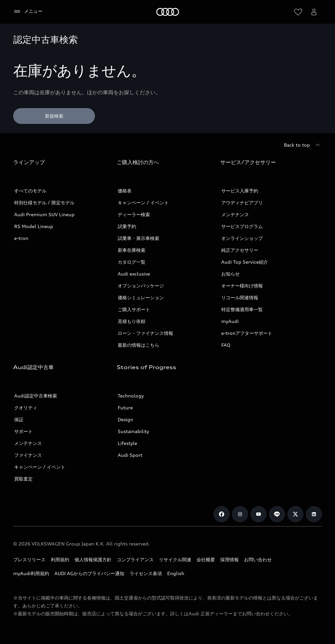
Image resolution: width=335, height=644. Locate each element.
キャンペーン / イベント (143, 203)
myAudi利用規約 (31, 573)
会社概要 (206, 559)
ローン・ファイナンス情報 (145, 333)
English (176, 573)
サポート (23, 431)
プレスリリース (29, 559)
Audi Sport (130, 455)
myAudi (230, 321)
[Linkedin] (314, 514)
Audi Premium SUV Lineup (44, 214)
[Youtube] (259, 514)
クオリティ (26, 408)
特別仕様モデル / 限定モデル (44, 203)
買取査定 (23, 479)
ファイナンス (28, 455)
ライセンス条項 (146, 573)
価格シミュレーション (141, 297)
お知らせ (230, 274)
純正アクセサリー (240, 250)
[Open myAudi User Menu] (314, 12)
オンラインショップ (242, 238)
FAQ (226, 345)
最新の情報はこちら (138, 345)
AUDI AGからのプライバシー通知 (89, 573)
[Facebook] (222, 514)
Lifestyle (127, 443)
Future (125, 408)
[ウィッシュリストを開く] (298, 12)
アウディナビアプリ (242, 203)
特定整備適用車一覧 (242, 309)
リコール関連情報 (240, 297)
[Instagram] (240, 514)
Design (125, 419)
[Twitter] (295, 514)
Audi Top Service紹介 (245, 262)
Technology (131, 396)
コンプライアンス (135, 559)
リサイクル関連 (175, 559)
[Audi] (168, 12)
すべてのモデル (30, 191)
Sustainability (133, 431)
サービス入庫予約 (240, 191)
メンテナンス (235, 214)
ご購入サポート (134, 309)
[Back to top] (303, 145)
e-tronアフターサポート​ (247, 333)
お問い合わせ (258, 559)
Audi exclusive (134, 274)
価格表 (125, 191)
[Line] (277, 514)
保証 (19, 419)
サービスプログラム (242, 226)
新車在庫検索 (132, 250)
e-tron (21, 238)
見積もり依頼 (132, 321)
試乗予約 (127, 226)
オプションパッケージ (141, 286)
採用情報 (229, 559)
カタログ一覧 (132, 262)
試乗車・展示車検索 (138, 238)
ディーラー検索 (134, 214)
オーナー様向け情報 (242, 286)
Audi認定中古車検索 (36, 396)
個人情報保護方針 (93, 559)
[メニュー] (28, 12)
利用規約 (60, 559)
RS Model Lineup (34, 226)
